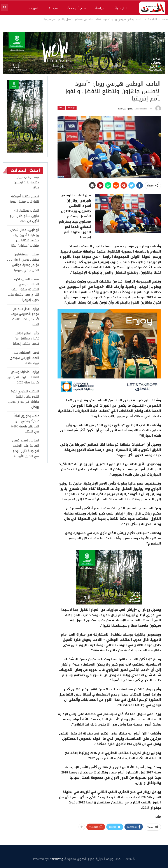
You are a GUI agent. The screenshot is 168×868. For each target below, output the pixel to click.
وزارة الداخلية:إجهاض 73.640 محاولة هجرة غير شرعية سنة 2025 (23, 377)
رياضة (61, 108)
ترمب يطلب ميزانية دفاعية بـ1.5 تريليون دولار (26, 182)
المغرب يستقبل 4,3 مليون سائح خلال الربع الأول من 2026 (24, 216)
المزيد (35, 8)
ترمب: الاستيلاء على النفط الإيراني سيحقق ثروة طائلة (24, 358)
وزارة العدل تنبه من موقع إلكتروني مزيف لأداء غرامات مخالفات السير (25, 317)
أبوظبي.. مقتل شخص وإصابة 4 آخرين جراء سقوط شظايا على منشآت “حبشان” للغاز (25, 238)
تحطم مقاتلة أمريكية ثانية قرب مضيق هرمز (24, 199)
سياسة (100, 8)
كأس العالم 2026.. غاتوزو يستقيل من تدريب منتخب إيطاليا (26, 339)
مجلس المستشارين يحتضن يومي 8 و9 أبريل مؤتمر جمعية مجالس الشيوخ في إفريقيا (23, 262)
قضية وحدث (77, 8)
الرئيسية (121, 8)
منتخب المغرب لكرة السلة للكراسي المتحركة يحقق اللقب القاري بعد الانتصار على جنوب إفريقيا (24, 290)
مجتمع (53, 8)
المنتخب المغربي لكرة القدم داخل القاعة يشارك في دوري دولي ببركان (24, 399)
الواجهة (71, 108)
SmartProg (56, 859)
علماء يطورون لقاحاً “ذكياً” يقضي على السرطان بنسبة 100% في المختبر (25, 424)
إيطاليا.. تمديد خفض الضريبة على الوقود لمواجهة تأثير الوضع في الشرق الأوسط (26, 448)
